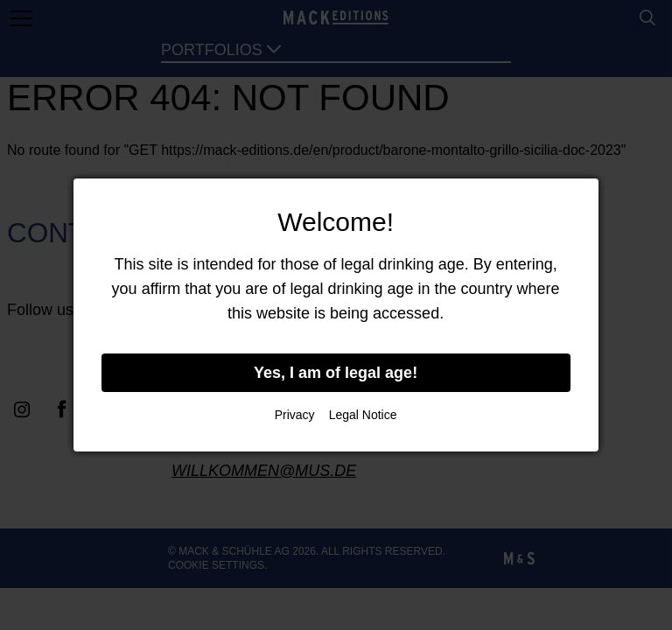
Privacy (295, 415)
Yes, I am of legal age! (336, 373)
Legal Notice (363, 415)
